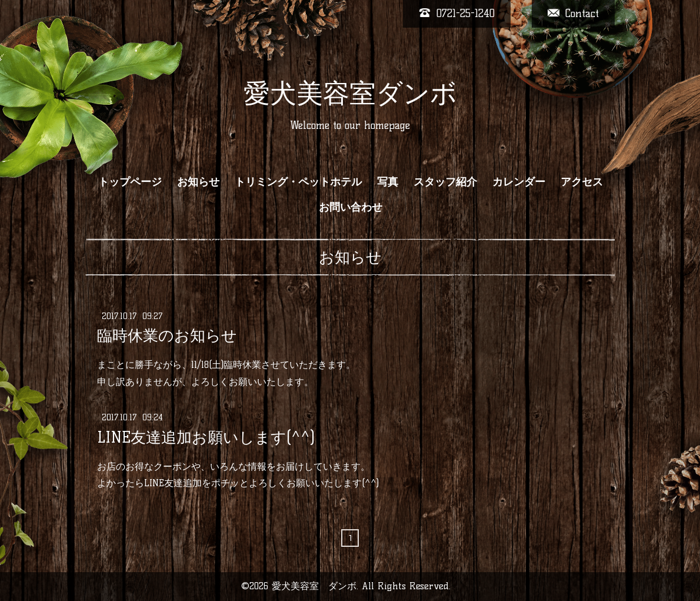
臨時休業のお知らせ (167, 336)
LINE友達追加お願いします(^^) (206, 437)
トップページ (130, 182)
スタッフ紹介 (445, 182)
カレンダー (519, 182)
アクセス (582, 182)
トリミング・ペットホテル (298, 182)
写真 (388, 182)
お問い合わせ (351, 207)
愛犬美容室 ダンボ (314, 586)
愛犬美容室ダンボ (350, 93)
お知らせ (198, 182)
